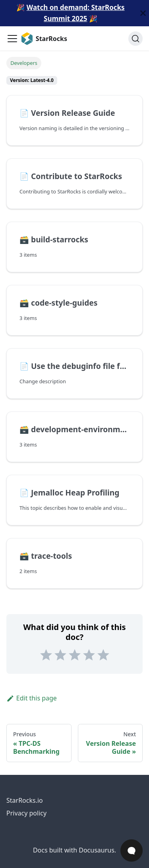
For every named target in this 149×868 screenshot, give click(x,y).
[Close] (143, 13)
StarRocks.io (25, 800)
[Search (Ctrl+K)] (135, 39)
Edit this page (32, 698)
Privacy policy (26, 813)
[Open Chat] (132, 850)
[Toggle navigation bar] (12, 39)
